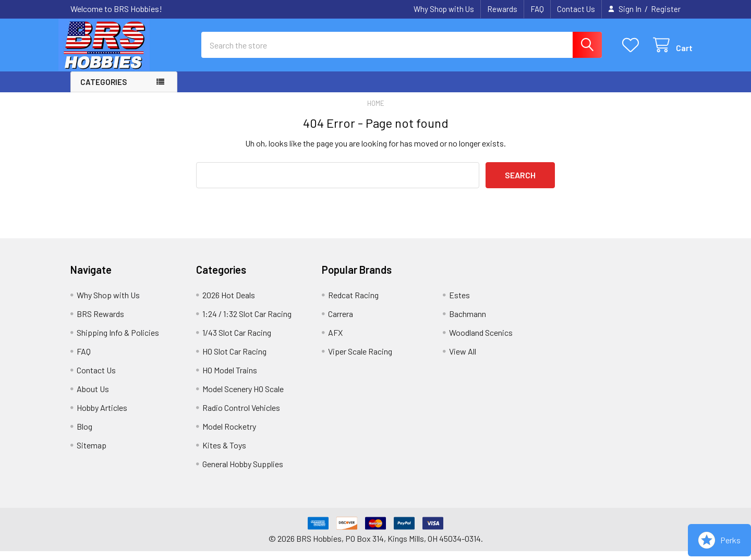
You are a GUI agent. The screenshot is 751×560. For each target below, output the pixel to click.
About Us (93, 398)
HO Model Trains (230, 379)
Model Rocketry (229, 435)
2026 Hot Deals (229, 304)
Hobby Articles (102, 416)
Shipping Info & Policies (118, 341)
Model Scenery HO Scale (243, 398)
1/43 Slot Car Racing (237, 341)
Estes (459, 304)
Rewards (502, 9)
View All (463, 360)
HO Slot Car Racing (234, 360)
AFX (335, 341)
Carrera (341, 322)
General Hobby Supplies (243, 473)
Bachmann (468, 322)
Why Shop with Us (444, 9)
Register (666, 9)
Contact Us (576, 9)
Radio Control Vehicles (241, 416)
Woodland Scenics (481, 341)
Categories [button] (104, 91)
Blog (84, 435)
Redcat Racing (353, 304)
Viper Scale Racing (360, 360)
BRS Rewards (100, 322)
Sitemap (92, 454)
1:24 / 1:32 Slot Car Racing (247, 322)
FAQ (537, 9)
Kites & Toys (224, 454)
